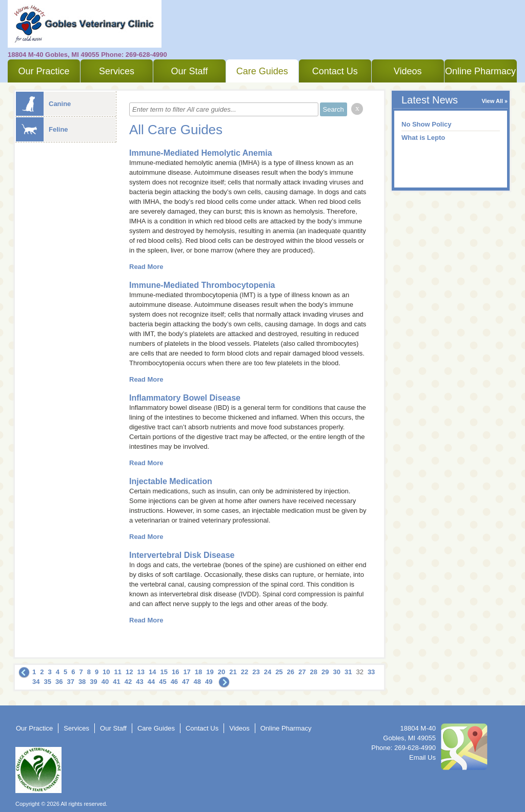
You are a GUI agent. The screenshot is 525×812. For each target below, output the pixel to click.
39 (93, 682)
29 (325, 672)
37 (70, 682)
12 (129, 672)
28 (314, 672)
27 (302, 672)
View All (492, 101)
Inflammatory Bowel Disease (185, 398)
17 (187, 672)
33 (371, 672)
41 (116, 682)
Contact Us (335, 71)
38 (82, 682)
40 (105, 682)
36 (59, 682)
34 (36, 682)
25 (279, 672)
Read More (146, 267)
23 (256, 672)
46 (174, 682)
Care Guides (262, 71)
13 (141, 672)
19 (210, 672)
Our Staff (189, 71)
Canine (43, 104)
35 (47, 682)
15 (164, 672)
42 (128, 682)
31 (348, 672)
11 (118, 672)
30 (336, 672)
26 (291, 672)
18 (198, 672)
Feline (42, 129)
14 (152, 672)
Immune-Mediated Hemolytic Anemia (201, 153)
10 (106, 672)
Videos (408, 71)
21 (233, 672)
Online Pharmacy (480, 71)
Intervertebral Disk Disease (182, 555)
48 (197, 682)
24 (268, 672)
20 (221, 672)
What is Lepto (423, 138)
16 (175, 672)
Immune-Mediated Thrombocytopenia (202, 285)
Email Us (422, 757)
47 (186, 682)
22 (245, 672)
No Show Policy (427, 124)
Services (117, 71)
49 (209, 682)
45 (163, 682)
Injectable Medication (171, 481)
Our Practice (44, 71)
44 (151, 682)
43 (139, 682)
